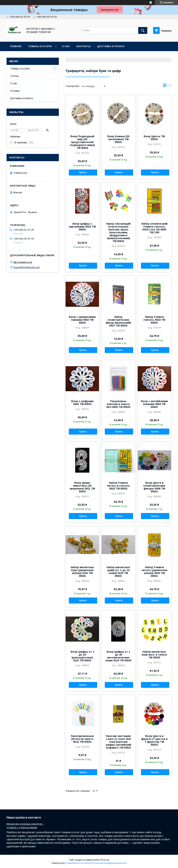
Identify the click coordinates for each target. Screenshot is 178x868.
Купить (83, 172)
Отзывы (15, 91)
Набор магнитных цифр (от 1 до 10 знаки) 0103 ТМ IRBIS (118, 572)
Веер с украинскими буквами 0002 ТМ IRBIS (82, 320)
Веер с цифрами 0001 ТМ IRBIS (82, 403)
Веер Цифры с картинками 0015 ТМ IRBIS (82, 227)
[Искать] (143, 30)
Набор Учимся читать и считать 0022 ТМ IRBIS (118, 486)
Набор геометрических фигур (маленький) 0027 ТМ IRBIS (118, 321)
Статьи (14, 76)
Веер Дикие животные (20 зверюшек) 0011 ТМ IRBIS (82, 487)
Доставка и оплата (111, 46)
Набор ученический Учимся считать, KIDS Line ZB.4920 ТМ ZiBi (154, 228)
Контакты (84, 46)
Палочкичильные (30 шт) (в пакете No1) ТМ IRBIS (82, 739)
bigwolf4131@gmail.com (27, 267)
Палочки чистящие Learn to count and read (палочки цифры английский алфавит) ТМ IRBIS (118, 742)
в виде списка (170, 86)
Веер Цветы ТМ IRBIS (154, 138)
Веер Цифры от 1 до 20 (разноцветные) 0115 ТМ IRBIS (82, 656)
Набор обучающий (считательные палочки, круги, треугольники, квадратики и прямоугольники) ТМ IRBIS (118, 232)
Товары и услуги (40, 46)
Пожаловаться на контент (79, 863)
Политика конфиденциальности (110, 863)
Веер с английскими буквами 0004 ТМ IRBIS (154, 404)
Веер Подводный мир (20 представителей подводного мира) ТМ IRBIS (82, 142)
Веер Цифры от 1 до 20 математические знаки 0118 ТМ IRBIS (118, 656)
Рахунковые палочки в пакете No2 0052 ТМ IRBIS (118, 404)
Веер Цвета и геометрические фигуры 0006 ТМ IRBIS (154, 487)
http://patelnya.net (23, 262)
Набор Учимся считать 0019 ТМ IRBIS (154, 320)
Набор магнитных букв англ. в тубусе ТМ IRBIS (154, 655)
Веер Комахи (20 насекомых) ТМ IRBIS (118, 139)
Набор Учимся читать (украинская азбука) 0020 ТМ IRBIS (154, 572)
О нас (66, 46)
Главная (16, 46)
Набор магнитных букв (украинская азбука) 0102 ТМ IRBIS (82, 572)
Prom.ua (105, 860)
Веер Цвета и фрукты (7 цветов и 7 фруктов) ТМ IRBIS (154, 740)
